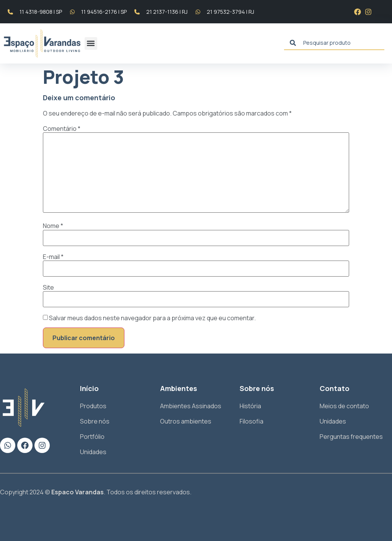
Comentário (62, 129)
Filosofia (252, 421)
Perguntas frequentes (351, 437)
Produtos (93, 406)
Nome (53, 226)
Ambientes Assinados (191, 406)
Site (48, 287)
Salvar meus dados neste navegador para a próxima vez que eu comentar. (152, 318)
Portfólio (92, 437)
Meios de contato (344, 406)
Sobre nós (95, 421)
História (250, 406)
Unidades (93, 452)
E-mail (53, 257)
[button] (91, 43)
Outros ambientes (186, 421)
